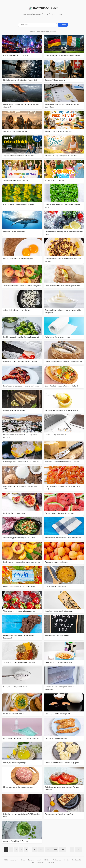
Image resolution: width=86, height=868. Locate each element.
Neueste (53, 32)
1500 (62, 849)
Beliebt (23, 860)
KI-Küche (47, 860)
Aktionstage (57, 860)
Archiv (40, 860)
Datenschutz (41, 862)
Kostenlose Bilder (43, 8)
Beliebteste (45, 32)
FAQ (32, 862)
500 (48, 849)
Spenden (67, 860)
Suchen (63, 25)
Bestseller (31, 860)
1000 (55, 849)
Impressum (51, 862)
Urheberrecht (76, 860)
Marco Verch (14, 860)
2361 (78, 849)
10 (35, 849)
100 (41, 849)
